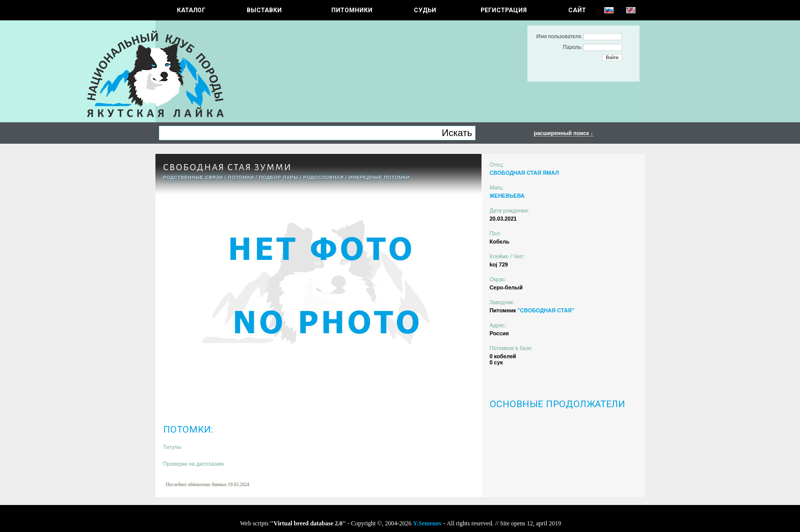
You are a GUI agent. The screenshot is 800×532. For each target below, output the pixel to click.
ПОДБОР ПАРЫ (278, 177)
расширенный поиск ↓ (563, 133)
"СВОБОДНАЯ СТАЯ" (546, 310)
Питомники (352, 10)
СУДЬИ (425, 10)
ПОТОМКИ (241, 177)
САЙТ (577, 10)
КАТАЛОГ (191, 10)
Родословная (324, 177)
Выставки (264, 10)
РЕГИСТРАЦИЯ (504, 10)
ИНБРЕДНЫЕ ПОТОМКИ (379, 177)
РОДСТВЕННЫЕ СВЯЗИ (193, 177)
